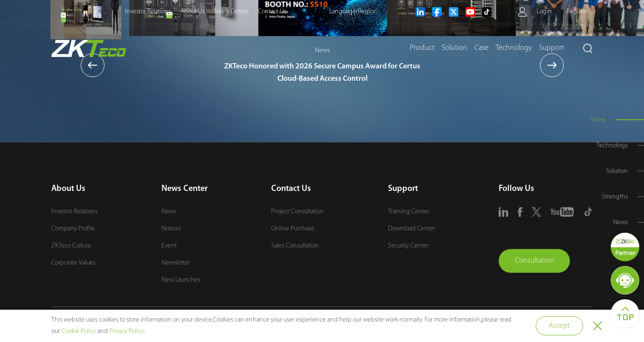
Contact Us (272, 12)
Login (544, 12)
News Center (231, 12)
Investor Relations (148, 12)
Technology (514, 48)
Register (577, 12)
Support (552, 48)
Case (482, 48)
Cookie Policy (79, 331)
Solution (455, 48)
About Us (193, 12)
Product (422, 48)
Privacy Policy (127, 331)
